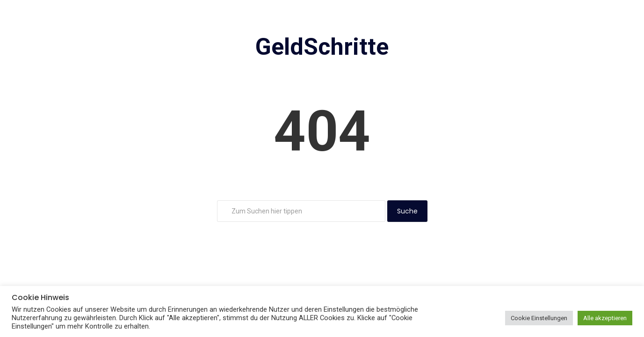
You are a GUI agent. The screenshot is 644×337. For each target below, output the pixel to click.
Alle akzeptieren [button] (605, 318)
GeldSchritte (322, 47)
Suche (407, 211)
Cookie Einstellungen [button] (539, 318)
